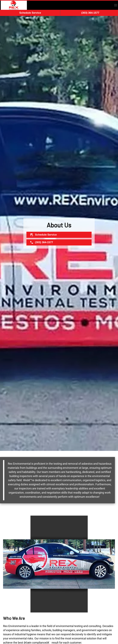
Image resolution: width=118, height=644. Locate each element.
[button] (116, 5)
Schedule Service (30, 13)
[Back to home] (14, 5)
